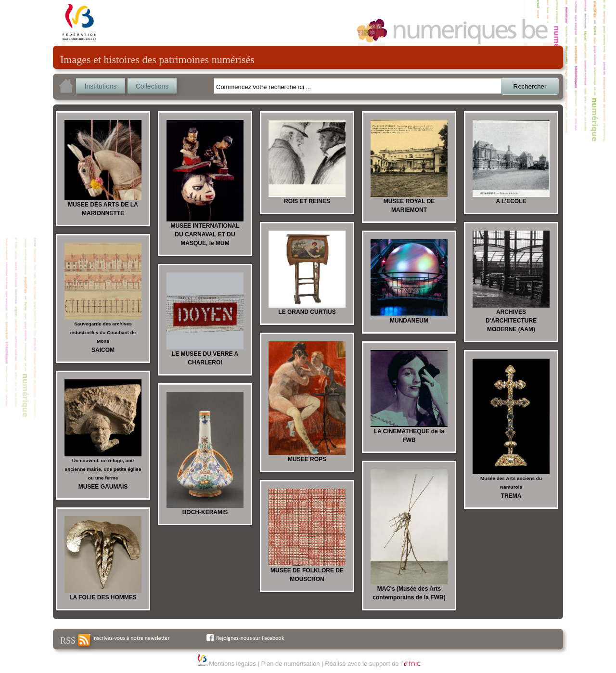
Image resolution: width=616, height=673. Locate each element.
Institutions (101, 86)
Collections (152, 86)
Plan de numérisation (290, 664)
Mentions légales (232, 664)
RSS (75, 640)
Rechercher (530, 86)
